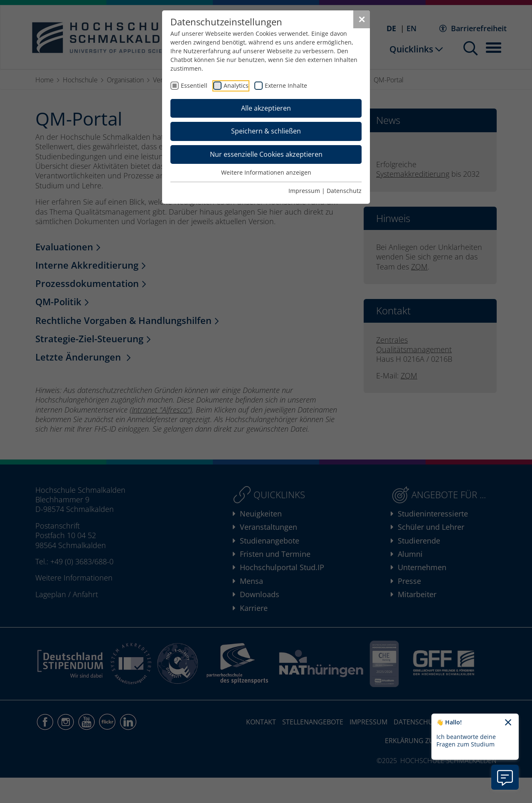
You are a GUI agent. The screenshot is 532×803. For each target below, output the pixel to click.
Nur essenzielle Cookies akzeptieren (266, 154)
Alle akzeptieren (266, 108)
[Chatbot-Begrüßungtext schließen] (508, 723)
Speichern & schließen (266, 131)
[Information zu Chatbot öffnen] (505, 777)
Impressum (304, 191)
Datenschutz (344, 191)
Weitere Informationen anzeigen (266, 172)
